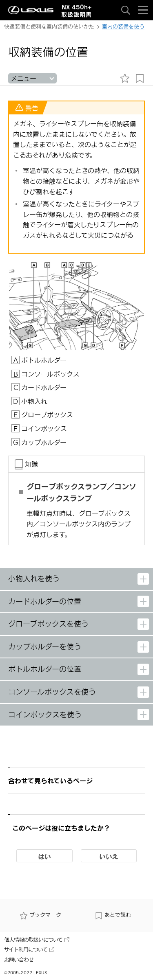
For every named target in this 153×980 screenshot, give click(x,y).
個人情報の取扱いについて (37, 940)
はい (44, 856)
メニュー (23, 78)
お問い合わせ (19, 960)
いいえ (109, 856)
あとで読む (113, 915)
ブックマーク (40, 915)
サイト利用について (29, 949)
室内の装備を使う (123, 26)
